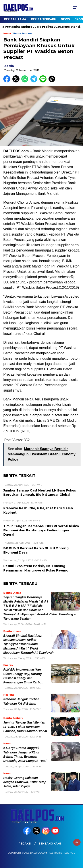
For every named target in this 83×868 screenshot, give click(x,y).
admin (9, 66)
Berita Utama (15, 19)
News (65, 19)
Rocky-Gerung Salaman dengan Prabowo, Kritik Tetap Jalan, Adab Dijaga (25, 782)
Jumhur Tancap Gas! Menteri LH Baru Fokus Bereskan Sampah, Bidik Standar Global (25, 727)
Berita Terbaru (44, 19)
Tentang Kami (50, 844)
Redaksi (25, 844)
